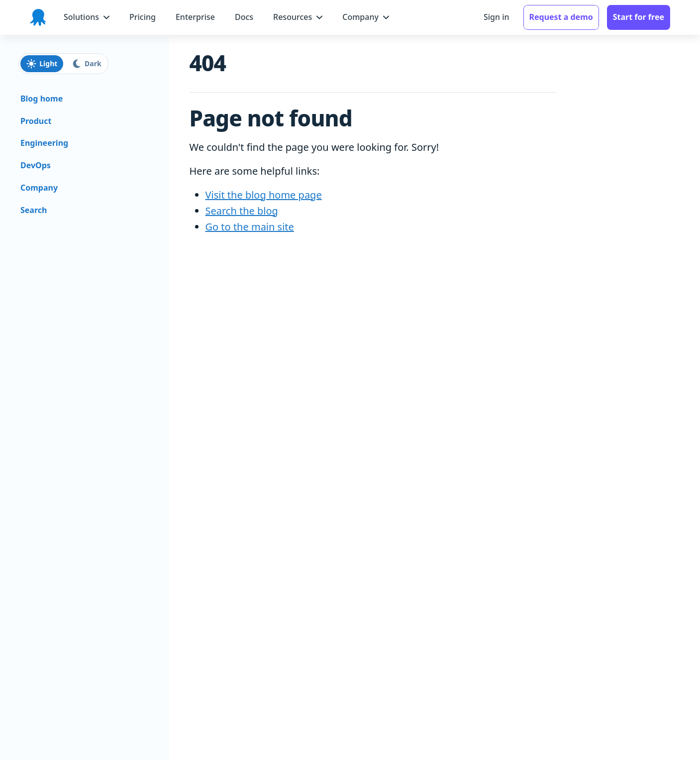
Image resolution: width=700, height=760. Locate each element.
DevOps (36, 165)
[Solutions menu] (87, 17)
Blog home (42, 99)
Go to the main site (250, 227)
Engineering (44, 143)
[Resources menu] (298, 17)
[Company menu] (366, 17)
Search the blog (242, 211)
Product (36, 121)
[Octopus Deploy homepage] (38, 17)
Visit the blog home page (264, 195)
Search (34, 210)
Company (39, 188)
